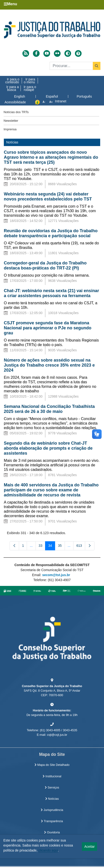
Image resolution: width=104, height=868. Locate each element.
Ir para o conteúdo (12, 81)
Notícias (52, 799)
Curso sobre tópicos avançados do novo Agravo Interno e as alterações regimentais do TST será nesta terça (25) (51, 157)
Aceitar (89, 847)
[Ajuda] (78, 53)
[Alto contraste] (68, 53)
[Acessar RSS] (26, 53)
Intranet (61, 101)
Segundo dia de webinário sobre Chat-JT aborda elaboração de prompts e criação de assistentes (48, 448)
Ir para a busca (13, 88)
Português (84, 96)
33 (42, 547)
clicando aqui (48, 850)
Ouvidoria (52, 832)
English (20, 96)
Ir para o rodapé (30, 88)
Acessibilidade (15, 102)
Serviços (52, 788)
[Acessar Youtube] (47, 53)
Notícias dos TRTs (16, 112)
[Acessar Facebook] (36, 53)
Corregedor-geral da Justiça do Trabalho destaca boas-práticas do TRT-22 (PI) (45, 266)
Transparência (52, 821)
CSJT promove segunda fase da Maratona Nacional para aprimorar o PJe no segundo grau (48, 328)
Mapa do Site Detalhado (52, 765)
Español (52, 96)
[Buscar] (75, 66)
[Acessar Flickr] (57, 53)
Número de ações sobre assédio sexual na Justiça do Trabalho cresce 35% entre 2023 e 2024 (49, 365)
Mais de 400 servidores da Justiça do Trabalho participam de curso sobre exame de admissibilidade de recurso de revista (51, 490)
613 (81, 547)
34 (52, 547)
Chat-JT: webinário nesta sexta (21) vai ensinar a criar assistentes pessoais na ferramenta (51, 293)
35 (61, 547)
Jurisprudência (52, 810)
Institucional (52, 776)
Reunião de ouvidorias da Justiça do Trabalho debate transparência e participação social (51, 233)
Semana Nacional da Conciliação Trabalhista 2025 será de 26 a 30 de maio (49, 409)
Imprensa (10, 129)
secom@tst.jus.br (56, 575)
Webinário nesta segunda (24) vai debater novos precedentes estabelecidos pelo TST (48, 197)
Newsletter (11, 121)
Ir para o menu (30, 81)
